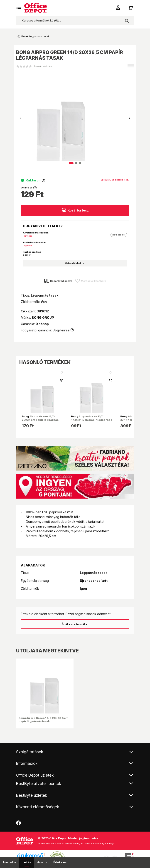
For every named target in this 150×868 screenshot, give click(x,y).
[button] (129, 118)
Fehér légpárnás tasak (35, 36)
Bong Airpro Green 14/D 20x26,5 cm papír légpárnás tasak (43, 720)
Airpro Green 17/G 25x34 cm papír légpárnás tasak (40, 420)
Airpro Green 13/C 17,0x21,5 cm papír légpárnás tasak (92, 420)
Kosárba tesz (75, 210)
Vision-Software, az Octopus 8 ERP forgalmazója (88, 843)
